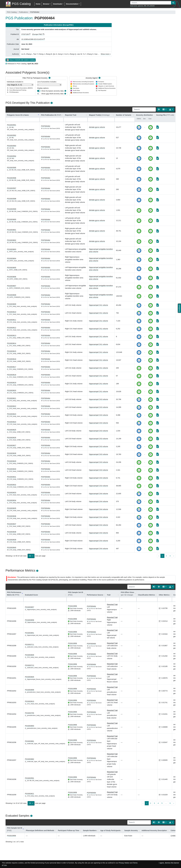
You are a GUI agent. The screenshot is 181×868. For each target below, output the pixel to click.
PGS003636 (12, 516)
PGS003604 (12, 258)
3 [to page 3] (170, 556)
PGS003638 (12, 532)
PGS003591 (12, 125)
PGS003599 (12, 209)
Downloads (58, 4)
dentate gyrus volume (97, 127)
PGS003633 (12, 493)
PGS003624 (12, 422)
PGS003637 (12, 524)
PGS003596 (12, 178)
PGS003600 (12, 219)
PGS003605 (12, 268)
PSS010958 (72, 606)
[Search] (144, 109)
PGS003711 (29, 645)
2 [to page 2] (166, 556)
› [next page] (174, 556)
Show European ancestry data (52, 91)
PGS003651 (29, 633)
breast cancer (134, 6)
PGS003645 (29, 677)
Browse (46, 4)
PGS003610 (12, 312)
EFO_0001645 (151, 6)
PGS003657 (29, 607)
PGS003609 (12, 304)
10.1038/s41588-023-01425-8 (32, 39)
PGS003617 (12, 367)
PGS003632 (12, 485)
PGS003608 (12, 295)
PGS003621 (12, 398)
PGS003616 (12, 359)
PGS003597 (12, 188)
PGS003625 (12, 430)
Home (38, 4)
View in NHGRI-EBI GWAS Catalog (21, 60)
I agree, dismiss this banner (169, 863)
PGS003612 (12, 328)
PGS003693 (29, 726)
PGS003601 (12, 230)
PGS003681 (29, 741)
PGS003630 (12, 469)
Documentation (72, 4)
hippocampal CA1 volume (98, 305)
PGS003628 (12, 453)
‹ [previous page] (159, 556)
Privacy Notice (124, 863)
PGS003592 (12, 135)
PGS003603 (12, 249)
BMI (145, 6)
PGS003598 (12, 199)
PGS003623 (12, 414)
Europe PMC (38, 34)
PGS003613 (12, 335)
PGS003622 (12, 406)
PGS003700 (29, 713)
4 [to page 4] (158, 803)
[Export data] (171, 109)
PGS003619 (12, 383)
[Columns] (165, 109)
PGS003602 (12, 240)
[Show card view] (154, 587)
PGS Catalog (12, 12)
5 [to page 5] (162, 803)
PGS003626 (12, 438)
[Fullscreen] (159, 109)
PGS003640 (12, 548)
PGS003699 (29, 690)
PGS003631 (12, 477)
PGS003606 (12, 277)
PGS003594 (12, 156)
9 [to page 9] (170, 803)
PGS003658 (29, 620)
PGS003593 (12, 146)
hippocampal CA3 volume (98, 399)
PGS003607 (12, 286)
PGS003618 (12, 375)
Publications (23, 12)
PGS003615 (12, 351)
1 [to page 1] (162, 556)
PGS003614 (12, 343)
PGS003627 (12, 445)
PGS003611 (12, 320)
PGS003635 (12, 508)
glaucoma (141, 6)
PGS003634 (12, 500)
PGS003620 (12, 390)
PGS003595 (12, 168)
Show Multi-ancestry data (52, 94)
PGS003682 (29, 759)
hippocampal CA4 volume (98, 494)
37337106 (25, 34)
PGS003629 (12, 461)
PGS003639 (12, 540)
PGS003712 (29, 665)
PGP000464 (46, 126)
